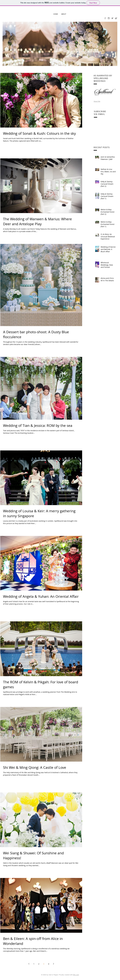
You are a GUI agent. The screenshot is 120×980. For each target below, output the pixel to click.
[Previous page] (29, 964)
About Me (97, 101)
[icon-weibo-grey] (116, 18)
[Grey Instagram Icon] (109, 18)
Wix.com (76, 975)
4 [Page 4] (49, 964)
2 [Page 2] (39, 964)
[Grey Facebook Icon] (105, 18)
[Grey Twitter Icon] (112, 18)
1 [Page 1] (34, 964)
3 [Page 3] (44, 964)
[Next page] (54, 964)
